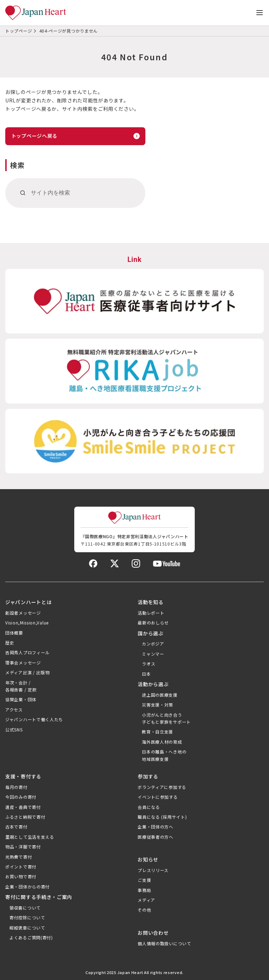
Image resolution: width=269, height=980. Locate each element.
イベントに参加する (158, 797)
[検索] (23, 193)
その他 (144, 910)
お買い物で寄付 (21, 876)
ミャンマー (153, 654)
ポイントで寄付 (21, 867)
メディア (146, 900)
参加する (148, 776)
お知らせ (148, 859)
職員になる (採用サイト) (162, 817)
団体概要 (14, 633)
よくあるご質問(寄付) (31, 937)
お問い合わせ (153, 933)
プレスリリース (153, 870)
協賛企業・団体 (21, 699)
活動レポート (151, 613)
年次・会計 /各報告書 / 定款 (21, 686)
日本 (146, 674)
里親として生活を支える (30, 837)
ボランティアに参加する (162, 787)
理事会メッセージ (23, 663)
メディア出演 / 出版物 (27, 672)
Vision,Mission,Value (27, 623)
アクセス (14, 709)
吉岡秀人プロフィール (27, 652)
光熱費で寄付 (19, 857)
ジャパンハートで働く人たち (34, 719)
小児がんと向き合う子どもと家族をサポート (166, 718)
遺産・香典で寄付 (23, 807)
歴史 (10, 643)
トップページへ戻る (34, 136)
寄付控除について (27, 917)
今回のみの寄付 (21, 797)
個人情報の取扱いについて (164, 943)
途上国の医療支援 (160, 695)
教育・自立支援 (157, 732)
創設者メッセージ (23, 613)
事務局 (144, 890)
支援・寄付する (23, 776)
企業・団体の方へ (156, 827)
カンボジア (153, 644)
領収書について (25, 908)
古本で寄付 (16, 827)
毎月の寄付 (16, 787)
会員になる (149, 807)
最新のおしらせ (153, 623)
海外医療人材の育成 (162, 742)
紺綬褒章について (27, 928)
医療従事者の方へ (156, 837)
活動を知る (151, 602)
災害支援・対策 (157, 705)
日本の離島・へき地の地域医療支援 (164, 755)
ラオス (149, 664)
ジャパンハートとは (28, 602)
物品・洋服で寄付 (23, 847)
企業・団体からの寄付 (27, 887)
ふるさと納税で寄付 (25, 817)
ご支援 (144, 880)
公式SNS (14, 729)
